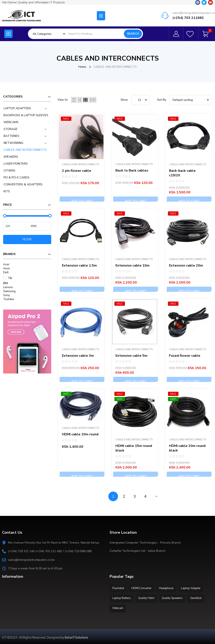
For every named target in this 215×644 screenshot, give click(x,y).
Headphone (169, 588)
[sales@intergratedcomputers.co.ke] (165, 15)
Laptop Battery (122, 598)
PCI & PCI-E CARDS (16, 178)
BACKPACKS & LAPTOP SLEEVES (26, 115)
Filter (27, 239)
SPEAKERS (11, 157)
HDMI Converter (143, 588)
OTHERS (9, 171)
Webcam (118, 607)
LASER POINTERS (16, 164)
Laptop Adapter (194, 588)
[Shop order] (191, 100)
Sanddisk (199, 598)
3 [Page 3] (135, 496)
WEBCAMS (11, 122)
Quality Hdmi (148, 598)
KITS (7, 191)
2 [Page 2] (124, 496)
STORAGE (10, 129)
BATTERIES (11, 136)
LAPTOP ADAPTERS (17, 108)
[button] (101, 15)
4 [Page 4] (145, 496)
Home (82, 67)
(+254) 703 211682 (188, 17)
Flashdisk (119, 588)
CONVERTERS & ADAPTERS (23, 184)
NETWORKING (13, 143)
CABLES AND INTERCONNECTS (25, 150)
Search (133, 34)
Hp (10, 278)
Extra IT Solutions (77, 636)
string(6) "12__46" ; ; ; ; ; (141, 100)
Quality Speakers (175, 598)
